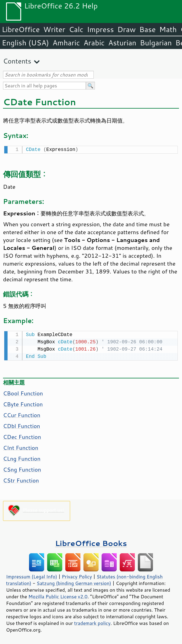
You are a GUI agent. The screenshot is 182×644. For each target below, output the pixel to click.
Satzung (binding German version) (74, 582)
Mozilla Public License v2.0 (58, 595)
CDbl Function (22, 425)
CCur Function (22, 414)
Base (148, 29)
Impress (101, 29)
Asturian (122, 43)
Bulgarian (156, 43)
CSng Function (22, 468)
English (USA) (25, 43)
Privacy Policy (77, 575)
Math (168, 29)
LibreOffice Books (91, 542)
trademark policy (92, 622)
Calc (76, 29)
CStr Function (21, 479)
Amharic (66, 43)
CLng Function (22, 457)
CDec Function (22, 436)
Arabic (94, 43)
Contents (17, 61)
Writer (54, 29)
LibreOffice (21, 29)
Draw (126, 29)
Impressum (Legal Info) (32, 575)
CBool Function (23, 392)
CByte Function (23, 403)
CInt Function (21, 446)
